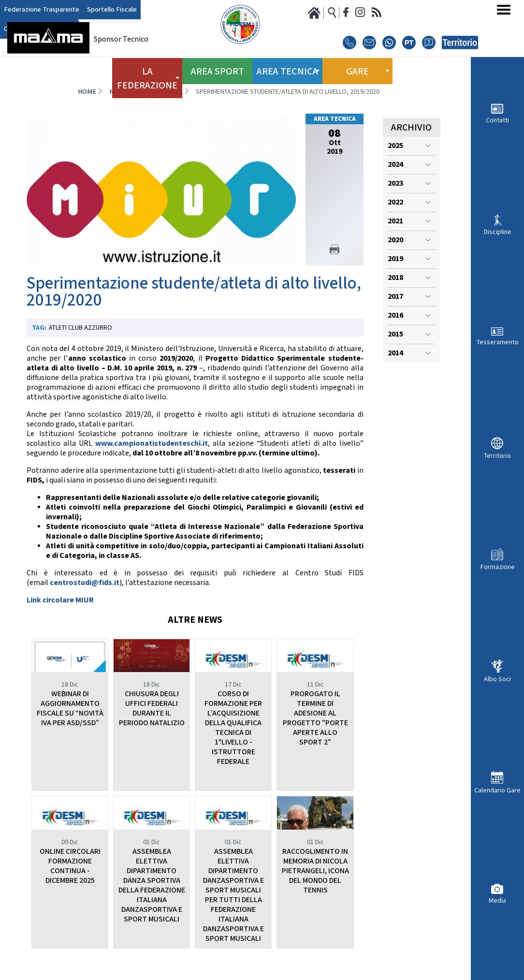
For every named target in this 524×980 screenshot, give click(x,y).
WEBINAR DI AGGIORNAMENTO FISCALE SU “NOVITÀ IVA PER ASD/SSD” (70, 709)
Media (497, 900)
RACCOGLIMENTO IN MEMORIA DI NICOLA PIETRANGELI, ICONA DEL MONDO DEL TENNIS (315, 871)
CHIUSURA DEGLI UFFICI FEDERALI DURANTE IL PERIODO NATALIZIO (152, 709)
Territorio (497, 456)
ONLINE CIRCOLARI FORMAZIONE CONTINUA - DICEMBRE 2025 (70, 866)
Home (87, 92)
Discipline (498, 232)
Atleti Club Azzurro (80, 328)
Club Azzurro (145, 10)
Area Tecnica (161, 92)
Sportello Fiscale (99, 10)
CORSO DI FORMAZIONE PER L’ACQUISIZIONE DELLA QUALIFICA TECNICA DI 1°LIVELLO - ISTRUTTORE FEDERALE (233, 728)
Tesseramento (498, 342)
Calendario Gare (497, 790)
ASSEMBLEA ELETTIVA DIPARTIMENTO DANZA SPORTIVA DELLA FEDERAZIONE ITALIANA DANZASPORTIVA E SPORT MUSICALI (152, 885)
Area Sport (218, 67)
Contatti (497, 120)
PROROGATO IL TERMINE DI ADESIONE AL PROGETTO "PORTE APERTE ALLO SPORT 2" (315, 718)
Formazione (498, 567)
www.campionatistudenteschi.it (152, 444)
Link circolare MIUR (60, 600)
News (118, 92)
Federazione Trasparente (37, 10)
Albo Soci (497, 679)
